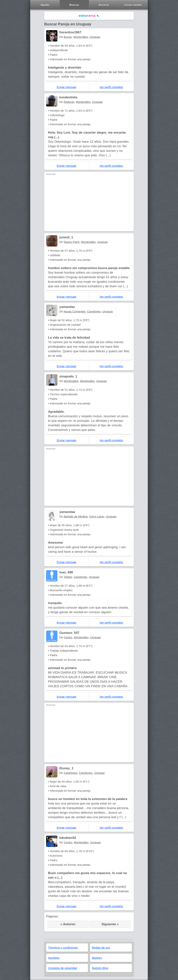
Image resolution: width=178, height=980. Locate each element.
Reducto (69, 102)
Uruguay (95, 37)
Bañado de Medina (76, 516)
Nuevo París (72, 242)
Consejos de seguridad (62, 968)
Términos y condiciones (63, 948)
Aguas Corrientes (75, 311)
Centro (68, 637)
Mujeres (97, 958)
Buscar (74, 5)
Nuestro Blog (100, 968)
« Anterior (68, 924)
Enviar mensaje (66, 87)
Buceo (68, 37)
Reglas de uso (101, 948)
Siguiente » (110, 924)
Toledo (68, 577)
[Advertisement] (89, 203)
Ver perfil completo (111, 87)
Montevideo (81, 37)
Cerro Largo (97, 516)
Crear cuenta (133, 5)
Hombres (54, 958)
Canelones (94, 311)
